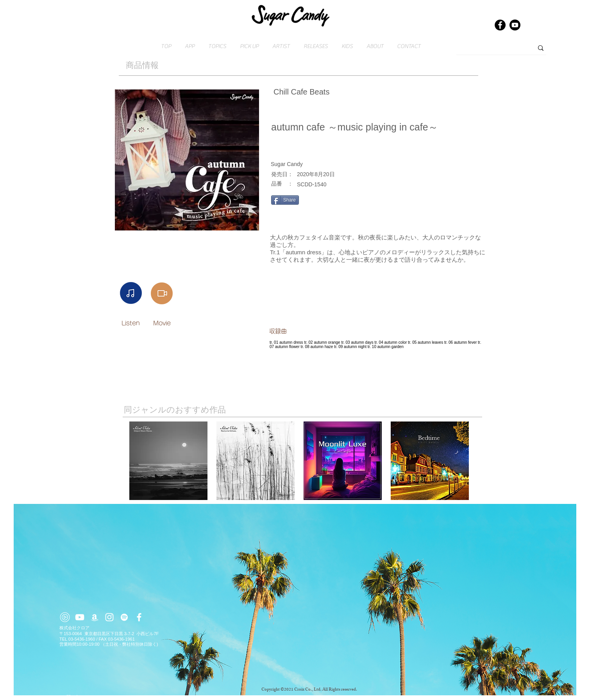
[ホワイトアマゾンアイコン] (95, 617)
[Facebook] (500, 25)
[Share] (285, 200)
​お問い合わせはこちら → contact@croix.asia (104, 697)
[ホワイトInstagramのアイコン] (109, 617)
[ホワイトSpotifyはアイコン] (124, 617)
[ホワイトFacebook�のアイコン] (139, 617)
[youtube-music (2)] (65, 617)
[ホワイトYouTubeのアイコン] (80, 617)
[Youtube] (515, 25)
